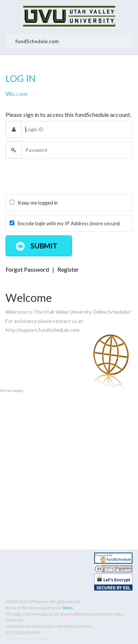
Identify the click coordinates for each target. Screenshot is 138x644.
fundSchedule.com (37, 41)
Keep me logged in (34, 203)
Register (68, 269)
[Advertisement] (69, 463)
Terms (68, 608)
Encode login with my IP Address (65, 223)
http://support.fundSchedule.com (43, 330)
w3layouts (45, 638)
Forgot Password (27, 269)
